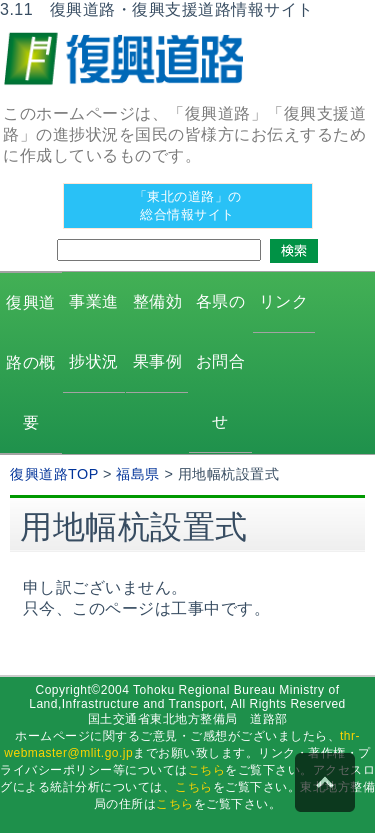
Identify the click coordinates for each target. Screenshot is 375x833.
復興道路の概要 (31, 362)
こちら (207, 770)
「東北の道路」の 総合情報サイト (188, 205)
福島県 (138, 474)
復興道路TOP (54, 474)
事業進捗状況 (94, 331)
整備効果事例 (158, 331)
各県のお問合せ (221, 361)
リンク (284, 301)
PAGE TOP (325, 783)
